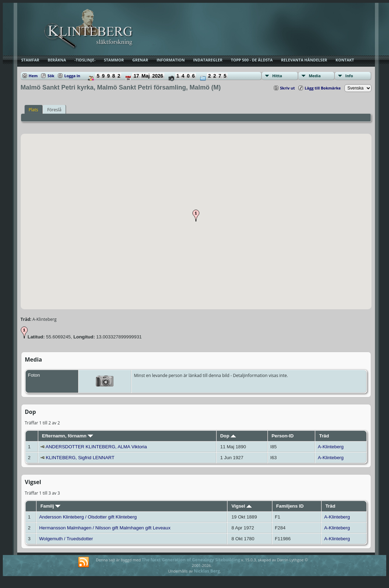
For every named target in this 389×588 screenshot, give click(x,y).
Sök (51, 76)
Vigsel (242, 506)
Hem (33, 76)
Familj (50, 506)
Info (349, 76)
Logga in (72, 76)
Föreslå (54, 110)
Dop (228, 436)
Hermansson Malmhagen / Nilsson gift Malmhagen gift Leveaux (105, 528)
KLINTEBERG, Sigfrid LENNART (80, 458)
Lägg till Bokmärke (323, 88)
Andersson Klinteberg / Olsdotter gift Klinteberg (88, 517)
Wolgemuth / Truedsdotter (66, 539)
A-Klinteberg (331, 447)
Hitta (277, 76)
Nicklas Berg (207, 571)
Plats (34, 110)
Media (315, 76)
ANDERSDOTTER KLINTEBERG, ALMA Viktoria (96, 447)
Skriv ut (288, 88)
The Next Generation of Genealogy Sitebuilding (191, 560)
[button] (196, 216)
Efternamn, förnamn (68, 436)
